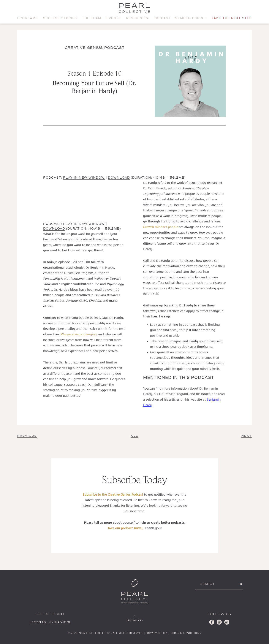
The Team (92, 18)
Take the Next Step (232, 18)
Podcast (162, 18)
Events (114, 18)
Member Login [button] (190, 18)
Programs (28, 18)
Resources (137, 18)
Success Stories (60, 18)
